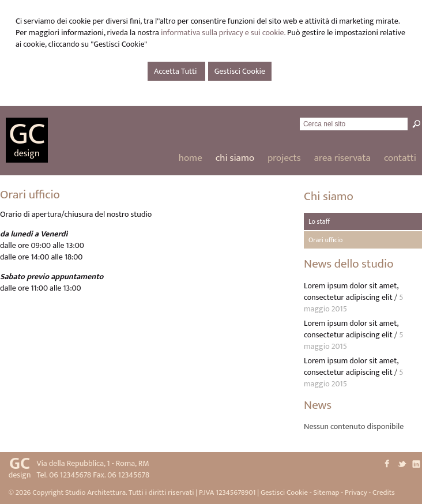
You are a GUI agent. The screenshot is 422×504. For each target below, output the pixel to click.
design (27, 154)
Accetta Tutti (176, 71)
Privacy (356, 492)
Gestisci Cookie (240, 71)
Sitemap (326, 492)
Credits (384, 492)
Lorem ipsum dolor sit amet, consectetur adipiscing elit (351, 292)
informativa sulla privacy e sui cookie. (223, 33)
